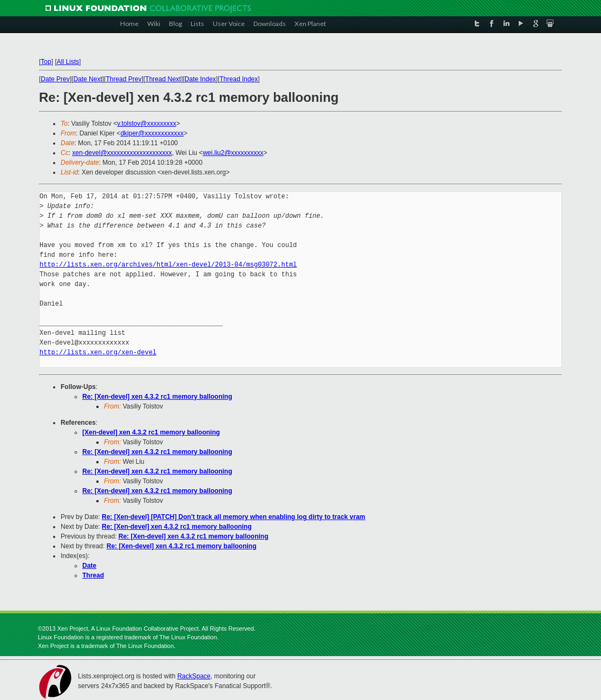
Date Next (87, 79)
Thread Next (163, 79)
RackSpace (194, 676)
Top (46, 62)
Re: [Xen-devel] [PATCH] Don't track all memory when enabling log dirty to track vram (234, 517)
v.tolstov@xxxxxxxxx (146, 124)
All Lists (68, 62)
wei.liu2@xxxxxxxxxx (233, 153)
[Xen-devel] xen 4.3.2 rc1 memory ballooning (151, 432)
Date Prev (55, 79)
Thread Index (239, 79)
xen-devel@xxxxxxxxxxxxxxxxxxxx (122, 153)
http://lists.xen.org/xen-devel (98, 352)
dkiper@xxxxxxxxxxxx (152, 133)
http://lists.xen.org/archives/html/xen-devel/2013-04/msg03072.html (168, 265)
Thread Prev (123, 79)
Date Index (200, 79)
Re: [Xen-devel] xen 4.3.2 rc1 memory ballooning (157, 397)
